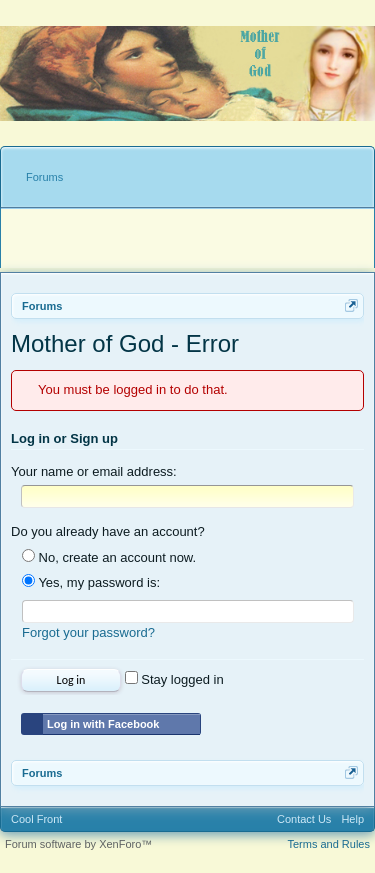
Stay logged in (174, 679)
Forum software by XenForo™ (78, 844)
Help (352, 819)
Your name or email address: (94, 471)
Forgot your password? (88, 632)
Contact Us (304, 819)
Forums (44, 177)
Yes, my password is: (91, 582)
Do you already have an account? (108, 531)
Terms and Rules (328, 844)
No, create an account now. (109, 557)
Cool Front (36, 819)
